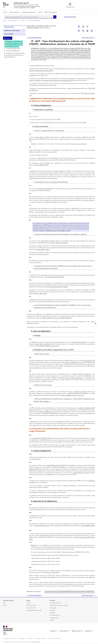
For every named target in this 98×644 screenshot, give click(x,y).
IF (20, 20)
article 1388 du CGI (88, 526)
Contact (5, 605)
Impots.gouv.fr (53, 618)
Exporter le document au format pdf (79, 26)
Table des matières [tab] (9, 27)
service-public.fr (64, 631)
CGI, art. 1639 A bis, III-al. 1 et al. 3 (72, 395)
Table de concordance (32, 605)
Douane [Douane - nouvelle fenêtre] (52, 610)
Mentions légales (21, 639)
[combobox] (29, 17)
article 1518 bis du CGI (41, 526)
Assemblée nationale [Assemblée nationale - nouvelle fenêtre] (54, 603)
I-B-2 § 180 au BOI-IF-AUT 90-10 (58, 287)
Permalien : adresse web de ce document (87, 26)
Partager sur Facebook (79, 31)
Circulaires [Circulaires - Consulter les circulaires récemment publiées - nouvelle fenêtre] (52, 608)
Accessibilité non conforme (9, 639)
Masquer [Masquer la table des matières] (8, 38)
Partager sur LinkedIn (87, 31)
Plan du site (30, 639)
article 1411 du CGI (45, 535)
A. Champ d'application (13, 49)
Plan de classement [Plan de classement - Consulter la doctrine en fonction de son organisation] (14, 12)
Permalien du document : (34, 592)
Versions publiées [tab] (9, 34)
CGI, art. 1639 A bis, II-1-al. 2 (74, 362)
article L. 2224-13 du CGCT (81, 374)
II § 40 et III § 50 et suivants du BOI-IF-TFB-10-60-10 (57, 318)
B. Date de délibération (13, 51)
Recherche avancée (70, 17)
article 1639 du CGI (42, 250)
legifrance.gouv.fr (77, 631)
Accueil (5, 12)
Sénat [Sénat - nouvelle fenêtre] (51, 620)
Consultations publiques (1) (29, 12)
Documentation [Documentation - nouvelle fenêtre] (30, 608)
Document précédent (35, 38)
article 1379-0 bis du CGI (81, 473)
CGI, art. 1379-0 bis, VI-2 (73, 378)
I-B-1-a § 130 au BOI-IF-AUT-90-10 (79, 144)
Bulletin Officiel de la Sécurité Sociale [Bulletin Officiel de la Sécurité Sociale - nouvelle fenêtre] (58, 605)
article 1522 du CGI (40, 438)
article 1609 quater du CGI (55, 465)
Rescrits (40, 12)
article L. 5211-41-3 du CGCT (77, 392)
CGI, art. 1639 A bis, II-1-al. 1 (49, 346)
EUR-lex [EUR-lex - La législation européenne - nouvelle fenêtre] (52, 613)
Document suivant (88, 38)
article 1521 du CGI (42, 137)
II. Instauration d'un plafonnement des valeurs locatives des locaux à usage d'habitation (14, 55)
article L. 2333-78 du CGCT (58, 243)
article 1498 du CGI (41, 165)
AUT (23, 20)
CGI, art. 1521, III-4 (40, 294)
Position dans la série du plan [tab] (12, 31)
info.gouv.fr (53, 631)
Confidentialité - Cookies (40, 639)
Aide (4, 603)
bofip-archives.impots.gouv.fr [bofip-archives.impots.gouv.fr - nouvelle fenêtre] (33, 610)
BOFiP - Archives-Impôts (51, 12)
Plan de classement (13, 20)
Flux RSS (28, 603)
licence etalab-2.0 (34, 642)
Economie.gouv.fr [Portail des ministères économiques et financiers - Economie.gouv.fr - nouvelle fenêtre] (54, 615)
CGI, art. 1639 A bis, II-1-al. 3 (48, 412)
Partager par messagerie (92, 31)
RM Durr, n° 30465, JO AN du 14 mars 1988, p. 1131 (54, 231)
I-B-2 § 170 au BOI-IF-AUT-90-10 (54, 277)
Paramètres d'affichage (55, 639)
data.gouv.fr (88, 631)
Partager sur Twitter (83, 31)
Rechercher (55, 17)
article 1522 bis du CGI (42, 344)
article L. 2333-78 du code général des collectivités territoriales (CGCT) (50, 80)
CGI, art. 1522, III (52, 572)
